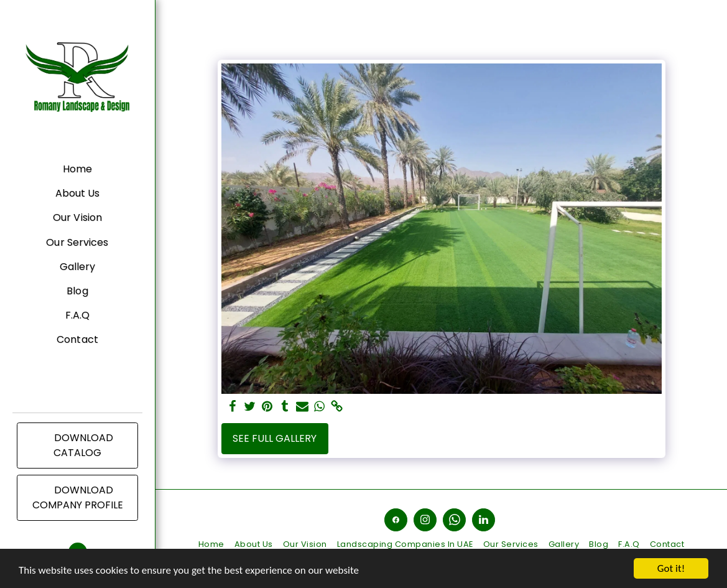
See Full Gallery (275, 438)
